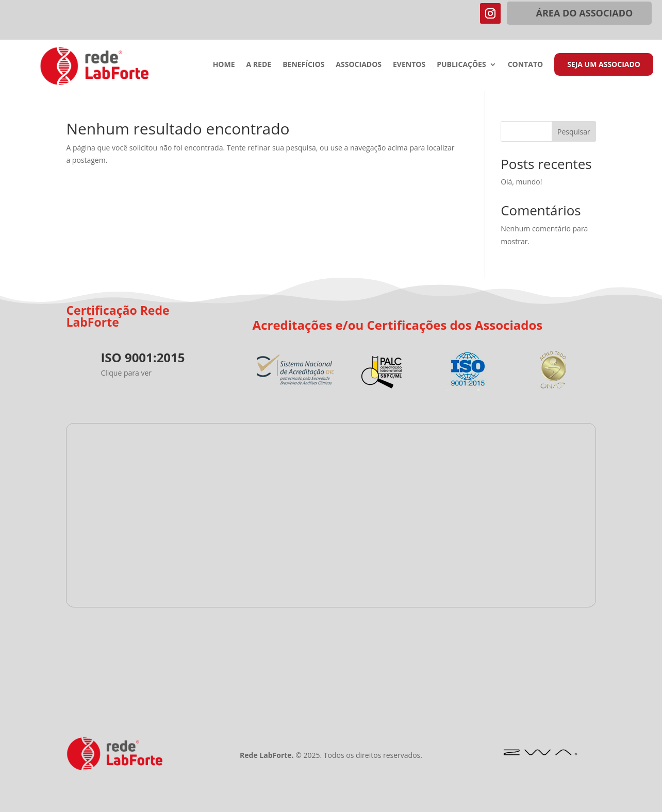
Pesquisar (574, 132)
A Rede (259, 65)
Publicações (461, 65)
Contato (525, 65)
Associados (359, 65)
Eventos (409, 65)
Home (224, 65)
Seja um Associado (604, 64)
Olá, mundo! (521, 182)
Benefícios (303, 65)
